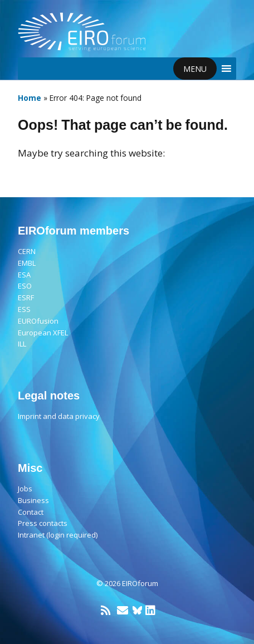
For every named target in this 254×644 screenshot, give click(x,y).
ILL (22, 344)
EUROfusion (38, 321)
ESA (24, 275)
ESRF (26, 297)
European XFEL (43, 333)
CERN (27, 251)
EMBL (27, 263)
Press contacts (43, 523)
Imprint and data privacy (59, 416)
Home (30, 98)
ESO (25, 286)
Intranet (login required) (58, 535)
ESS (24, 309)
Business (33, 500)
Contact (31, 512)
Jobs (25, 489)
